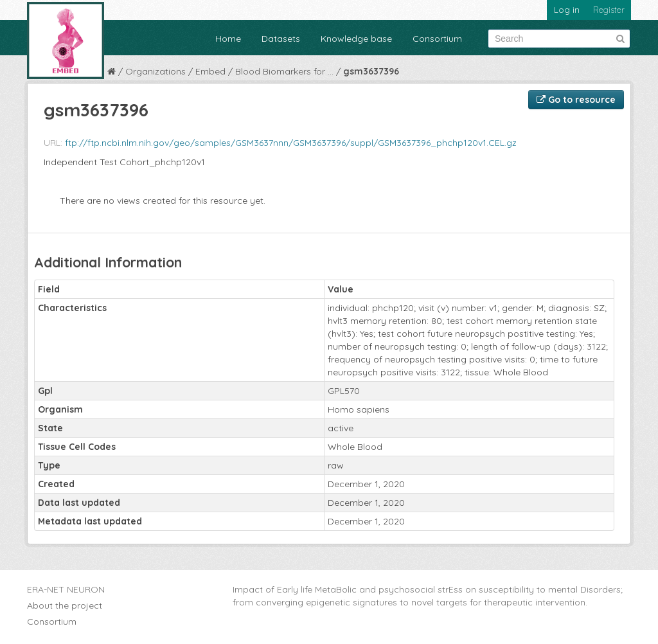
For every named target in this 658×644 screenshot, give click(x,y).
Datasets (281, 39)
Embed (210, 71)
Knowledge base (356, 39)
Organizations (156, 71)
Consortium (437, 39)
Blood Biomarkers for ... (284, 71)
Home (228, 39)
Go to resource (576, 100)
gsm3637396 (371, 71)
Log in (567, 10)
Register (609, 10)
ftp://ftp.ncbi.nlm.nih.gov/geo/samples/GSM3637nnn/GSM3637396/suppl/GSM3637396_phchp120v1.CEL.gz (291, 143)
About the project (65, 605)
